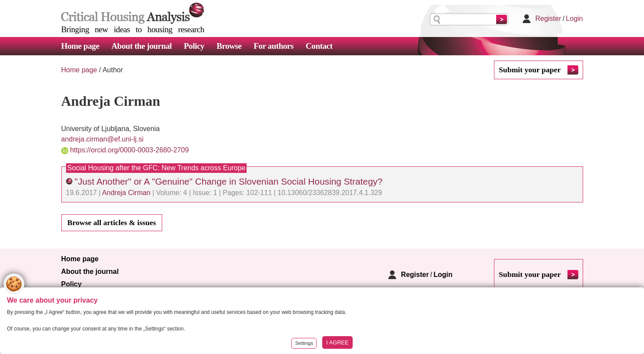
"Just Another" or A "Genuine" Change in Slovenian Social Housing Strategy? (229, 181)
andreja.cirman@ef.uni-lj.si (103, 139)
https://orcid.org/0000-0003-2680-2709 (129, 150)
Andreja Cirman (126, 193)
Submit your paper (530, 70)
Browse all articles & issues (112, 223)
